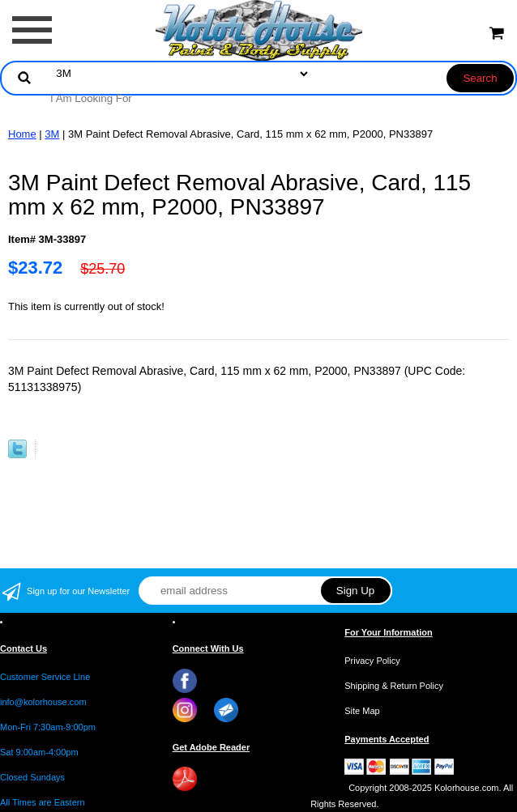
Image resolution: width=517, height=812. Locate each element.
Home (22, 134)
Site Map (362, 711)
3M (52, 134)
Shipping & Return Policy (394, 686)
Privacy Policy (372, 661)
